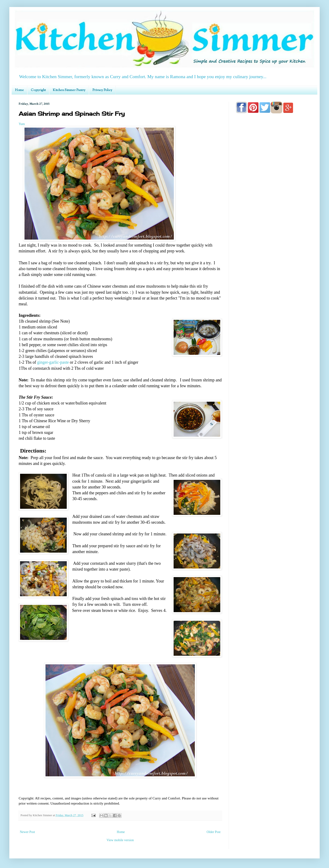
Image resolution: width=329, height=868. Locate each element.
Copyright (38, 90)
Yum (22, 124)
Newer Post (27, 832)
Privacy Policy (102, 90)
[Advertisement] (273, 250)
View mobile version (120, 840)
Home (19, 90)
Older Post (214, 832)
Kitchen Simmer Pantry (69, 90)
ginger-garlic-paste (53, 362)
